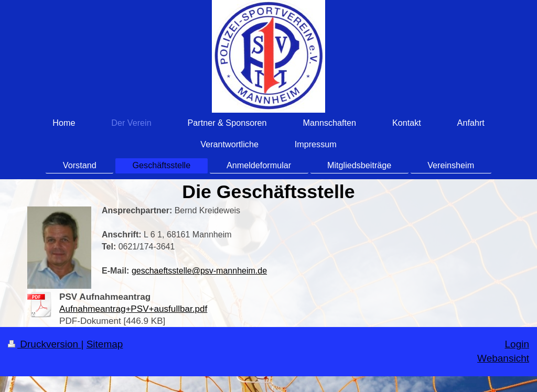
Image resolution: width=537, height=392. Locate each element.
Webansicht (503, 358)
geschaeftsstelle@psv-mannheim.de (199, 271)
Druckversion (44, 344)
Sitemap (105, 344)
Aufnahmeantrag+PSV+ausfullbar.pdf (133, 309)
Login (517, 344)
